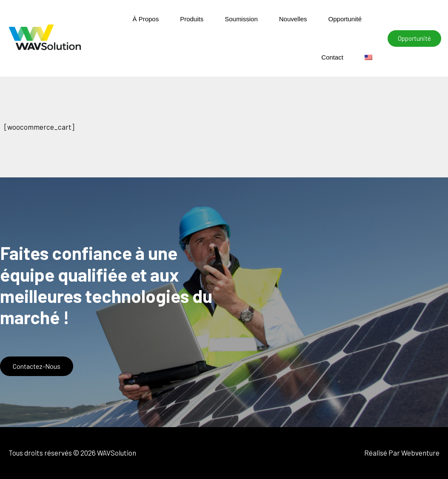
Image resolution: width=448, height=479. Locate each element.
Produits (192, 19)
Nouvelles (293, 19)
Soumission (241, 19)
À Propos (146, 19)
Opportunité (345, 19)
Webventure (420, 453)
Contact (332, 57)
